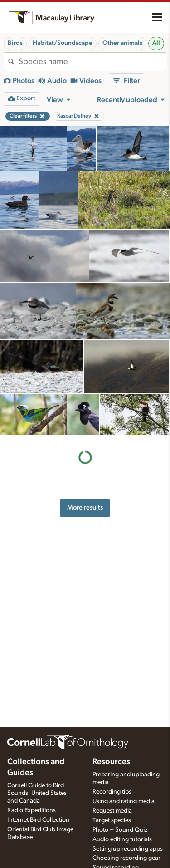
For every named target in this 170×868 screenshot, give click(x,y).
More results (85, 508)
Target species (112, 820)
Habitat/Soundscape (63, 43)
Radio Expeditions (32, 810)
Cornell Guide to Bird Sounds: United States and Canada (37, 793)
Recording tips (112, 792)
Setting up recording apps (128, 849)
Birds (15, 43)
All (156, 43)
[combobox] (92, 62)
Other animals (122, 43)
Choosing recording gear (126, 858)
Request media (112, 811)
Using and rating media (124, 801)
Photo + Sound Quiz (120, 830)
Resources (111, 762)
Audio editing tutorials (122, 839)
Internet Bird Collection (38, 820)
